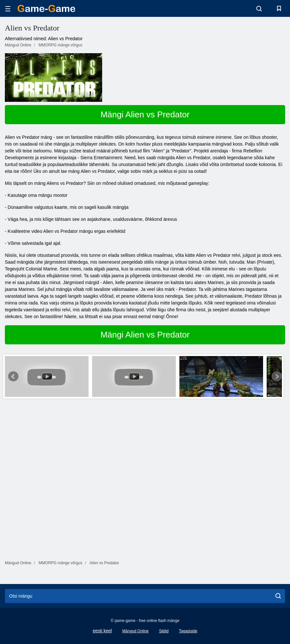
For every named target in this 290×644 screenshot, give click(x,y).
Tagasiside (188, 631)
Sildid (164, 631)
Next (277, 376)
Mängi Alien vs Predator (145, 114)
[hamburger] (8, 9)
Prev (13, 376)
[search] (278, 596)
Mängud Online (135, 631)
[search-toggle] (259, 8)
